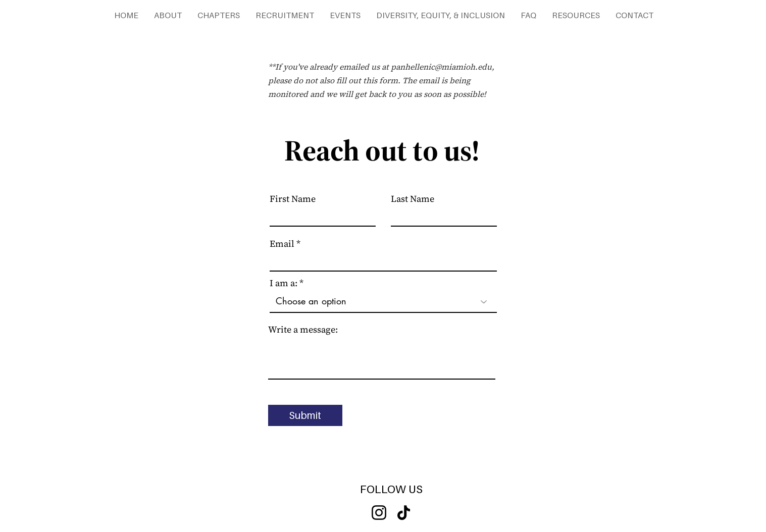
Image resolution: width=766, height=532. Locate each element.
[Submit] (305, 415)
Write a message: (303, 330)
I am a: (284, 283)
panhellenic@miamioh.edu (441, 67)
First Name (293, 199)
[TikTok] (404, 513)
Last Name (413, 199)
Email (282, 244)
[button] (168, 15)
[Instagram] (379, 513)
